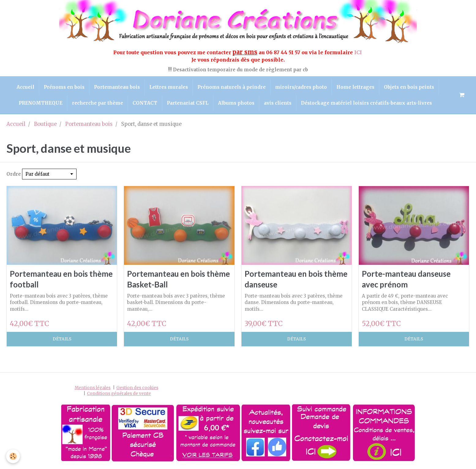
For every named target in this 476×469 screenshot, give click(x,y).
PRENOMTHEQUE (41, 103)
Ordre (14, 174)
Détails (62, 339)
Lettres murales (169, 87)
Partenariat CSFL (188, 103)
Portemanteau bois (117, 87)
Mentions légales (93, 388)
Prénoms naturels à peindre (232, 87)
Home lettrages (355, 87)
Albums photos (236, 103)
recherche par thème (97, 103)
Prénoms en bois (64, 87)
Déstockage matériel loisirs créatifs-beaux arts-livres (366, 103)
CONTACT (145, 103)
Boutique (45, 124)
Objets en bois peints (409, 87)
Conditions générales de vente (119, 394)
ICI (359, 52)
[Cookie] (13, 456)
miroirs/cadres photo (301, 87)
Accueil (25, 87)
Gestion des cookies (137, 388)
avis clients (278, 103)
